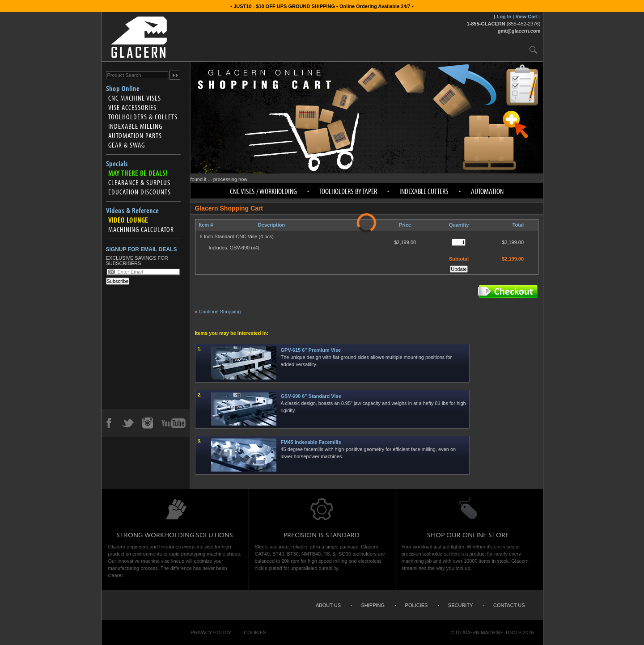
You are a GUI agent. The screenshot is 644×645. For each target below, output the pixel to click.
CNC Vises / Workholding (263, 191)
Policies (417, 605)
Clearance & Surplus (139, 182)
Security (461, 605)
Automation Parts (135, 135)
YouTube (174, 423)
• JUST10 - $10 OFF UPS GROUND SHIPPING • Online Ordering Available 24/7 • (322, 6)
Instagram (147, 423)
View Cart (526, 17)
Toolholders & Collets (143, 117)
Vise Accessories (132, 107)
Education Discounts (140, 192)
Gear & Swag (127, 145)
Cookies (255, 632)
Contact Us (509, 605)
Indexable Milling (135, 126)
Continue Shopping (220, 312)
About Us (328, 605)
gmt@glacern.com (519, 31)
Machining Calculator (141, 229)
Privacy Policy (211, 632)
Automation (487, 191)
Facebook (109, 423)
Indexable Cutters (424, 191)
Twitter (128, 423)
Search (533, 49)
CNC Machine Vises (135, 98)
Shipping (373, 605)
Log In (504, 17)
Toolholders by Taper (348, 191)
